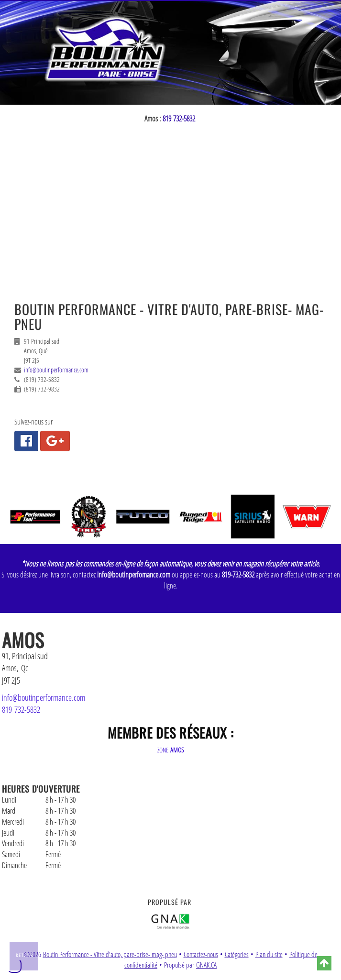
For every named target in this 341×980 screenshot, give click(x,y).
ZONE (171, 750)
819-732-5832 (238, 575)
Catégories (237, 954)
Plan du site (269, 954)
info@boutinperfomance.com (134, 575)
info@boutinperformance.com (56, 370)
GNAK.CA (206, 965)
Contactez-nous (201, 954)
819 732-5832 (179, 119)
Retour (25, 955)
